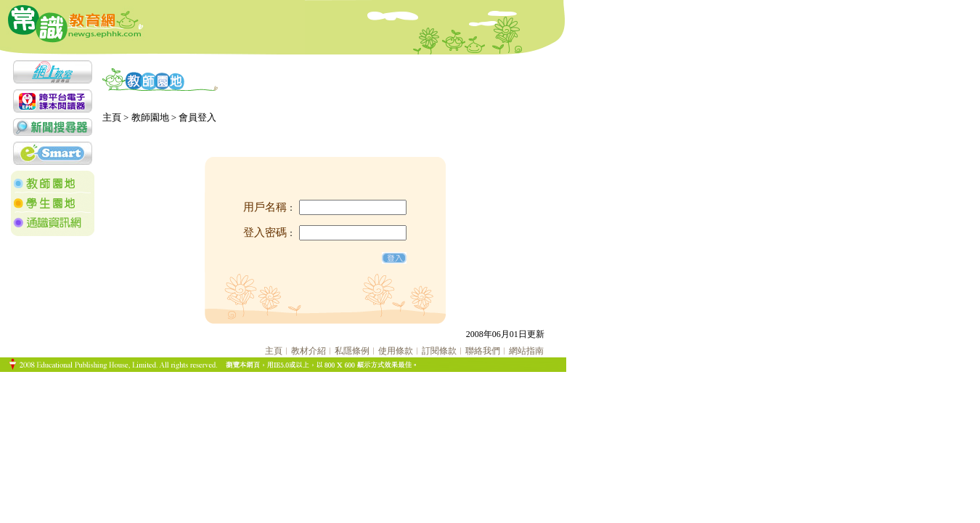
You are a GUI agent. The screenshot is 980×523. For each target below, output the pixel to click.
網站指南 (526, 351)
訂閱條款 (439, 351)
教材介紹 (309, 351)
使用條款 (396, 351)
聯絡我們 (483, 351)
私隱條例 (352, 351)
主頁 (274, 351)
